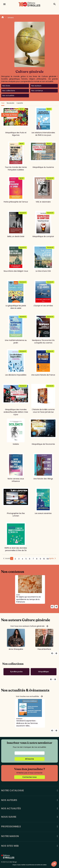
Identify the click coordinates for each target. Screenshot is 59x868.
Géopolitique (44, 672)
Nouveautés (10, 103)
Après (51, 558)
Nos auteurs (36, 86)
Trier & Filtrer (11, 115)
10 (44, 559)
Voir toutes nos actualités (29, 696)
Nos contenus (37, 91)
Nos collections (9, 91)
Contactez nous (29, 777)
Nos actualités (8, 95)
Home (3, 18)
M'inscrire (30, 759)
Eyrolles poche (16, 672)
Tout (3, 103)
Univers (11, 18)
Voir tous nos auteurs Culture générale (29, 626)
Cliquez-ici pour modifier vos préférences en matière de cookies (29, 865)
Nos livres (6, 86)
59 (48, 559)
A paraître (20, 103)
